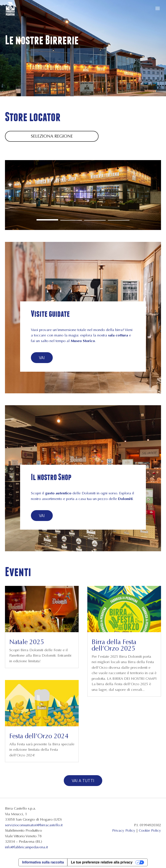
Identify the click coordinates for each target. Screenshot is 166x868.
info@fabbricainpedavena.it (26, 847)
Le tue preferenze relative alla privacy (102, 862)
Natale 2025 (27, 642)
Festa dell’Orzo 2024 (39, 736)
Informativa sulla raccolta (43, 862)
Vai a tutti (83, 780)
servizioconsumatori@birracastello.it (34, 825)
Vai (42, 358)
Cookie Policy (150, 830)
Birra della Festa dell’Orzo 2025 (114, 645)
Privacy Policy (124, 830)
